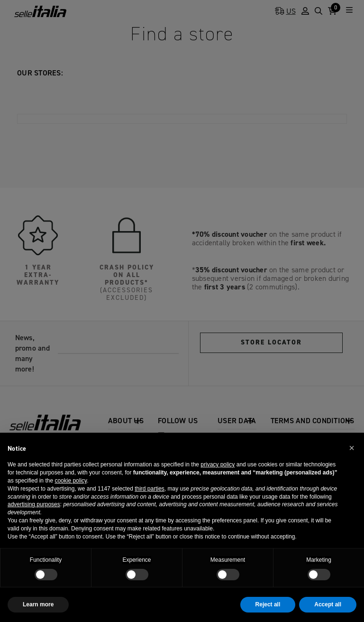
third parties (150, 489)
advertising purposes (34, 504)
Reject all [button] (268, 604)
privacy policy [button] (218, 464)
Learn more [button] (38, 604)
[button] (352, 448)
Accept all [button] (328, 604)
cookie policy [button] (71, 481)
